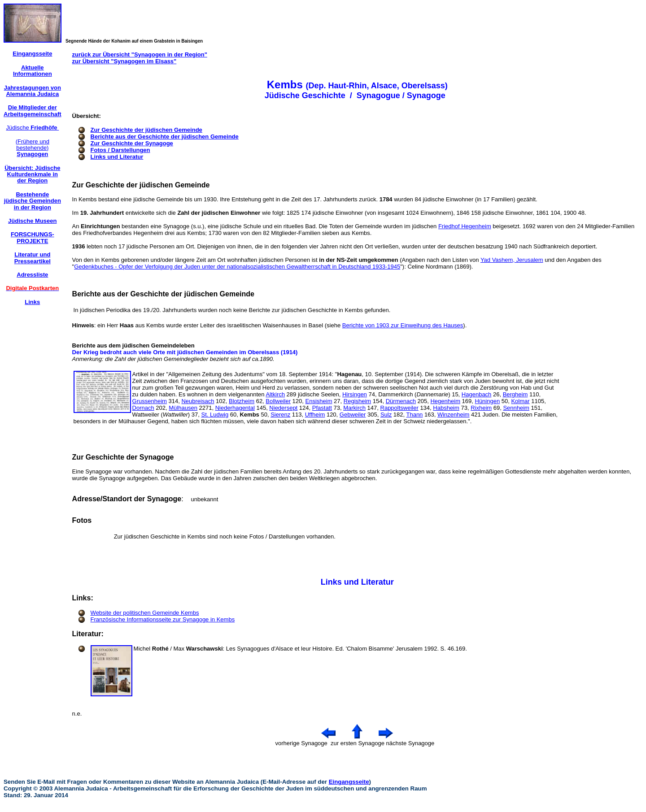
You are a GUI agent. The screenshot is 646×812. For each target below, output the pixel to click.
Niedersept (283, 408)
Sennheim (516, 408)
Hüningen (488, 401)
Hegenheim (445, 401)
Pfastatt (322, 408)
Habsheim (446, 408)
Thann (414, 415)
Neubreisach (198, 401)
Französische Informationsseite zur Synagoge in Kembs (163, 619)
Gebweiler (353, 415)
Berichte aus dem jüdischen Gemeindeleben (133, 345)
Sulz (386, 415)
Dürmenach (401, 401)
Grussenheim (150, 401)
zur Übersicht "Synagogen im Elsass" (124, 61)
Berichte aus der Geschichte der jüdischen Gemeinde (165, 137)
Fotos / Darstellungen (120, 150)
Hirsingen (355, 394)
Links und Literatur (117, 157)
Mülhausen (183, 408)
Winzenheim (454, 415)
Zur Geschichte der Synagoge (132, 143)
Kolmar (520, 401)
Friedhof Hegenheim (465, 226)
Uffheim (315, 415)
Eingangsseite (349, 782)
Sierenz (280, 415)
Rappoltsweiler (399, 408)
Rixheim (481, 408)
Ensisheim (319, 401)
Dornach (143, 408)
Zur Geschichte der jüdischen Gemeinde (146, 130)
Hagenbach (477, 394)
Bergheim (515, 394)
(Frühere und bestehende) (33, 148)
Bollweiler (278, 401)
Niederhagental (235, 408)
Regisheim (357, 401)
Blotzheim (242, 401)
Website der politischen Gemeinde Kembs (145, 613)
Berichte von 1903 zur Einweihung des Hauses (403, 325)
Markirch (354, 408)
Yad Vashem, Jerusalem (512, 260)
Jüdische (32, 128)
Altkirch (275, 394)
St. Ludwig (215, 415)
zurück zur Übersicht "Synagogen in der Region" (140, 54)
